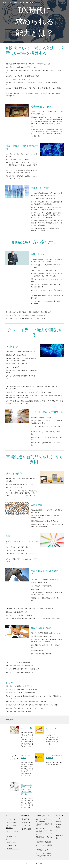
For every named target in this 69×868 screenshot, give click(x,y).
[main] (34, 21)
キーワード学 (26, 728)
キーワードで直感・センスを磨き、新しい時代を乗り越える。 (26, 789)
